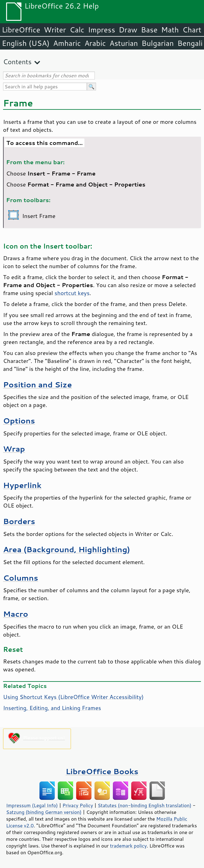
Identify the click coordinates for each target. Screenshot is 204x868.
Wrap (14, 449)
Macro (16, 614)
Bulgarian (158, 43)
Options (19, 421)
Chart (192, 30)
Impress (102, 30)
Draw (128, 30)
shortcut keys (72, 293)
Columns (21, 578)
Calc (77, 30)
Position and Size (37, 384)
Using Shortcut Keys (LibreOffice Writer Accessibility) (73, 697)
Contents (17, 62)
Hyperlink (22, 485)
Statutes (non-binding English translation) (144, 805)
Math (170, 30)
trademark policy (128, 846)
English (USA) (26, 43)
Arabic (95, 43)
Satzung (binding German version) (44, 812)
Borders (19, 521)
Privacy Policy (78, 805)
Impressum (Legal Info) (32, 805)
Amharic (67, 43)
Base (149, 30)
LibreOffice (21, 30)
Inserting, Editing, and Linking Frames (52, 708)
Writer (55, 30)
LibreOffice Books (102, 771)
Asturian (124, 43)
